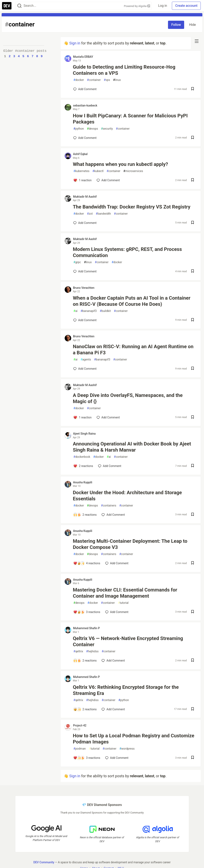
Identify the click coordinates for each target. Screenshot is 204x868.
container (94, 80)
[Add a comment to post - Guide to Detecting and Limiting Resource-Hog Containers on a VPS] (85, 89)
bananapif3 (89, 311)
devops (92, 129)
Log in (163, 6)
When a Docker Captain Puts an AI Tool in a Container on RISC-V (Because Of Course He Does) (132, 301)
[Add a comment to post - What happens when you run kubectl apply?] (82, 180)
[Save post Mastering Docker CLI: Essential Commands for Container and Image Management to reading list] (193, 612)
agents (86, 360)
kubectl (98, 171)
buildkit (105, 311)
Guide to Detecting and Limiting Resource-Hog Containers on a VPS (124, 70)
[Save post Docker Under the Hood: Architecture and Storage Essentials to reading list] (193, 515)
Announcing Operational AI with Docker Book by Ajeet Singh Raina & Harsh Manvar (132, 447)
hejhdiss (92, 700)
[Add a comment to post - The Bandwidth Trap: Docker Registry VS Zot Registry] (85, 223)
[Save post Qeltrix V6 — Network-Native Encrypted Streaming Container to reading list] (193, 661)
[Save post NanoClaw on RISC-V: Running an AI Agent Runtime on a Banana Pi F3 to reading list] (193, 369)
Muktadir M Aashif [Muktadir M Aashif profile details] (85, 197)
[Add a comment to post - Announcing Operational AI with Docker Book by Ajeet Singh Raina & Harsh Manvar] (83, 466)
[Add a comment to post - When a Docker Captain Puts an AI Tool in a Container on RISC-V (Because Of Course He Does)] (85, 320)
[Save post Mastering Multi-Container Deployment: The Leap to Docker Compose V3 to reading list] (193, 563)
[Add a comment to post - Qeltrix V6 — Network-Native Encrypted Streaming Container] (85, 661)
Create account (186, 6)
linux (117, 80)
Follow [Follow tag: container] (176, 25)
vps (107, 80)
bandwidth (103, 214)
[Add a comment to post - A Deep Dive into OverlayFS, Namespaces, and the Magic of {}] (82, 417)
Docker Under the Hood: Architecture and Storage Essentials (127, 496)
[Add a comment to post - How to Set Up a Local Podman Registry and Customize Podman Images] (87, 758)
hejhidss (92, 651)
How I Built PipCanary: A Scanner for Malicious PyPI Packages (130, 119)
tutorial (123, 603)
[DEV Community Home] (7, 6)
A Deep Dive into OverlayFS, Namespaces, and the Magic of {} (128, 398)
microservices (133, 171)
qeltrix (78, 651)
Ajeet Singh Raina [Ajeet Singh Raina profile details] (84, 434)
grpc (77, 262)
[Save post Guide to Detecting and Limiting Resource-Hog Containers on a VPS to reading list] (193, 89)
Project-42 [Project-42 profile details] (80, 725)
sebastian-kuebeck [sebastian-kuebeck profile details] (85, 105)
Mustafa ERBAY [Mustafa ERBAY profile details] (83, 57)
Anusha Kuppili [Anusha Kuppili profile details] (83, 482)
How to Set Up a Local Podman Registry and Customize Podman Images (134, 739)
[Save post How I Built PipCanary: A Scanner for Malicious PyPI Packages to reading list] (193, 138)
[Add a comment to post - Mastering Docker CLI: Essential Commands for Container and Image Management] (87, 612)
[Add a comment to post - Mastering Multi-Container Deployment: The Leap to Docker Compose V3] (87, 563)
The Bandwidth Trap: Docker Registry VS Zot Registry (132, 207)
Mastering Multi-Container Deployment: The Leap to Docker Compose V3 (130, 544)
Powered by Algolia (137, 6)
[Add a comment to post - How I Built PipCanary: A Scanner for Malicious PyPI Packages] (85, 138)
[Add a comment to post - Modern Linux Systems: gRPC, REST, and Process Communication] (85, 271)
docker (79, 80)
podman (80, 749)
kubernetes (81, 171)
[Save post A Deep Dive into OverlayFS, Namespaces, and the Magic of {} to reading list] (193, 418)
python (79, 129)
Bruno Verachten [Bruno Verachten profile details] (84, 288)
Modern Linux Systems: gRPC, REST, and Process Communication (127, 252)
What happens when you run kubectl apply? (120, 164)
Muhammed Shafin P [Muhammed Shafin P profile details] (86, 628)
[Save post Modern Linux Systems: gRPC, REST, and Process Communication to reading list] (193, 271)
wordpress (127, 749)
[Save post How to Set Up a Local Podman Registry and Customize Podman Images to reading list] (193, 758)
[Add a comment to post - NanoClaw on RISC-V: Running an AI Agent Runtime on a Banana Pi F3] (85, 369)
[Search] (19, 6)
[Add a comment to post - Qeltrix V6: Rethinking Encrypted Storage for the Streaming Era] (85, 709)
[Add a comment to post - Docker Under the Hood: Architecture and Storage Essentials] (85, 515)
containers (109, 506)
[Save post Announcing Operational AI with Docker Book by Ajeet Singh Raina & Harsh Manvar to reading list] (193, 466)
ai (76, 311)
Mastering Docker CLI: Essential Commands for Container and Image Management (125, 593)
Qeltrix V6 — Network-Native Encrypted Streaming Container (128, 641)
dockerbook (82, 457)
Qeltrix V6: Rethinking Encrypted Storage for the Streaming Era (126, 690)
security (107, 129)
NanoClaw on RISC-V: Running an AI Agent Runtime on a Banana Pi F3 (133, 350)
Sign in (75, 43)
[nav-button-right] (197, 41)
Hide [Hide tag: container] (192, 25)
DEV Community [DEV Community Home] (44, 862)
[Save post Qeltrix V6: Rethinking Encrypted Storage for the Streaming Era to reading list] (193, 709)
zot (90, 214)
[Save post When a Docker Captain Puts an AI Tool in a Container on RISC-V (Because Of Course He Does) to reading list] (193, 320)
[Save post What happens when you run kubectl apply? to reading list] (193, 180)
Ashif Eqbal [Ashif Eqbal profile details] (80, 154)
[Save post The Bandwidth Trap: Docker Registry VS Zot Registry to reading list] (193, 223)
